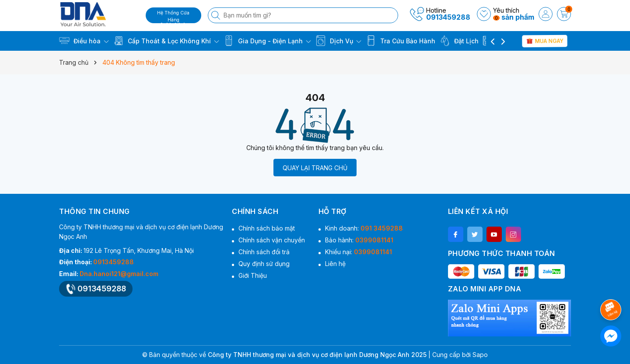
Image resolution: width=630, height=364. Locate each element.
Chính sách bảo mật (267, 228)
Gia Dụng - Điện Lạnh (267, 41)
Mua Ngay (544, 41)
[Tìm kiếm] (217, 15)
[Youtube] (494, 234)
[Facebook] (456, 234)
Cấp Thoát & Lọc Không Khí (166, 41)
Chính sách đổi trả (264, 252)
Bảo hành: (359, 240)
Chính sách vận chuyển (272, 240)
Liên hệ (335, 264)
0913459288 (448, 17)
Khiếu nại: (359, 252)
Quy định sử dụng (264, 264)
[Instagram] (513, 234)
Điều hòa (84, 41)
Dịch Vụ (338, 41)
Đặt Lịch (459, 41)
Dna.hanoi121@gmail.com (119, 274)
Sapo (480, 355)
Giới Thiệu (253, 275)
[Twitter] (475, 234)
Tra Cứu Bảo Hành (401, 41)
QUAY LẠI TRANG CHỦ (315, 168)
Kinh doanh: (364, 228)
